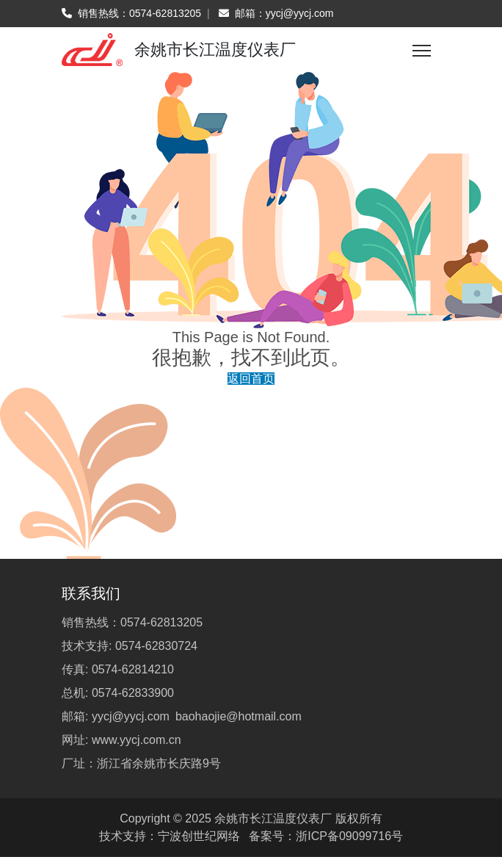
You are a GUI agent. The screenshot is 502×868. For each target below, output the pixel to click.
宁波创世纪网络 (199, 836)
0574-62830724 (156, 646)
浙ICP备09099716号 (349, 836)
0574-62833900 (133, 693)
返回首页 (251, 379)
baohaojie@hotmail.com (239, 716)
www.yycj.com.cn (137, 740)
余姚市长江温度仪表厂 (273, 818)
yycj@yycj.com (300, 13)
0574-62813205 (165, 13)
